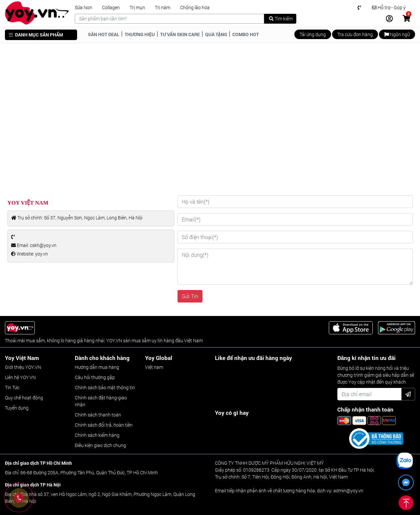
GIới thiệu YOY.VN (23, 367)
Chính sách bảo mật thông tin (105, 387)
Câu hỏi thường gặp (95, 377)
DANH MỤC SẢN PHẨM (36, 35)
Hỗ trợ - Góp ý (389, 8)
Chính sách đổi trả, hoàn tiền (104, 425)
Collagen (111, 8)
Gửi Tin (190, 296)
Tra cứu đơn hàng (355, 34)
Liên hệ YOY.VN (20, 377)
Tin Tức (12, 387)
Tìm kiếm (281, 19)
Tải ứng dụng (313, 34)
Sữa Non (84, 8)
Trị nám (163, 8)
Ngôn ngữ (397, 34)
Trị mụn (137, 8)
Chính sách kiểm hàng (97, 435)
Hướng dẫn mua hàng (97, 367)
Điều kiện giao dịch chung (100, 445)
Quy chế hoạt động (24, 398)
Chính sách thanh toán (98, 415)
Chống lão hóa (195, 8)
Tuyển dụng (17, 408)
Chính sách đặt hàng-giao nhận (101, 401)
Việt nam (154, 367)
